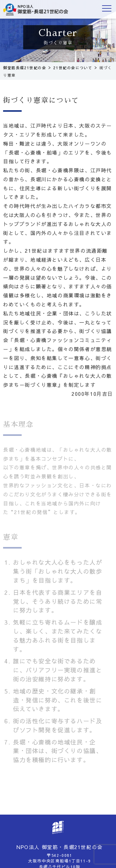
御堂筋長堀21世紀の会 (36, 9)
